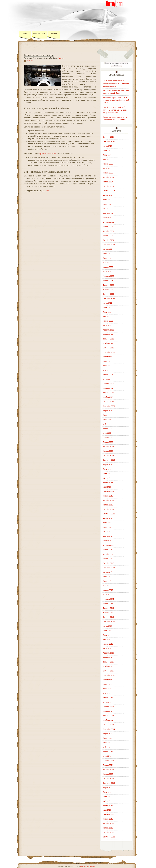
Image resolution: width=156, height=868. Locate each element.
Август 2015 (107, 680)
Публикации (39, 34)
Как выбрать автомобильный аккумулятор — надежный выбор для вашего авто (116, 83)
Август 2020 (107, 411)
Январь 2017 (108, 604)
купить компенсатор (47, 154)
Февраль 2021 (108, 384)
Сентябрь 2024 (109, 191)
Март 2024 (107, 218)
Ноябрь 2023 (108, 236)
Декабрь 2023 (108, 231)
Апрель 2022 (108, 321)
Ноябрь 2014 (108, 720)
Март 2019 (107, 487)
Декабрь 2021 (108, 339)
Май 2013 (106, 801)
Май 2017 (106, 586)
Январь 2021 (108, 388)
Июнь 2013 (107, 796)
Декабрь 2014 (108, 716)
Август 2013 (107, 787)
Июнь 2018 (107, 527)
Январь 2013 (108, 819)
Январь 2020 (108, 442)
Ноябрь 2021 (108, 343)
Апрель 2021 (108, 375)
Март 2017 (107, 595)
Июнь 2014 (107, 743)
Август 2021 (107, 357)
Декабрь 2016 (108, 608)
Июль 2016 (107, 630)
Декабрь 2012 (108, 823)
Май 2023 (106, 263)
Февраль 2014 (108, 761)
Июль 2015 (107, 684)
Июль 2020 (107, 415)
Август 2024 (107, 195)
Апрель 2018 (108, 536)
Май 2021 (106, 370)
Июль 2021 (107, 361)
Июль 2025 (107, 150)
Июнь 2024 (107, 204)
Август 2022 (107, 303)
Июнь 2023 (107, 258)
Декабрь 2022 (108, 285)
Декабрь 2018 (108, 500)
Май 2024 (106, 209)
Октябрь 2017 (108, 563)
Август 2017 (107, 572)
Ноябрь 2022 (108, 289)
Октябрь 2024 (108, 186)
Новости (61, 58)
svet (47, 191)
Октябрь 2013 (108, 779)
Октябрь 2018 (108, 509)
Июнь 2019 (107, 473)
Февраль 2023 (108, 276)
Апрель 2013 (108, 805)
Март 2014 (107, 756)
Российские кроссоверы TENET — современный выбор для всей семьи (116, 100)
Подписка (30, 61)
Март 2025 (107, 168)
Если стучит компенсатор (39, 55)
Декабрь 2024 (108, 177)
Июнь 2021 (107, 366)
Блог (25, 34)
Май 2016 (106, 639)
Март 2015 (107, 702)
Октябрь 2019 (108, 455)
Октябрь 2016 (108, 617)
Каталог (54, 34)
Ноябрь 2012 (108, 828)
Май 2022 (106, 316)
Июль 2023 (107, 254)
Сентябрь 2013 (109, 783)
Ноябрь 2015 (108, 666)
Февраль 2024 (108, 222)
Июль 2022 (107, 307)
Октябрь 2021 (108, 348)
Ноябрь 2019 (108, 451)
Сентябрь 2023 (109, 245)
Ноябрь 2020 (108, 397)
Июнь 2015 (107, 689)
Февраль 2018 (108, 545)
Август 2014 (107, 734)
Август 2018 (107, 518)
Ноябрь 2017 (108, 559)
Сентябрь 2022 (109, 298)
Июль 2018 (107, 523)
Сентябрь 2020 (109, 406)
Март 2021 (107, 379)
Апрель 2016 (108, 644)
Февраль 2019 (108, 491)
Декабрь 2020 (108, 393)
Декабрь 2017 (108, 554)
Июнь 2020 (107, 420)
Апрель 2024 (108, 213)
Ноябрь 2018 (108, 505)
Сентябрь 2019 (109, 460)
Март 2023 (107, 272)
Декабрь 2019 (108, 447)
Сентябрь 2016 (109, 621)
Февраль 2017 (108, 599)
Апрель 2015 (108, 698)
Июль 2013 (107, 792)
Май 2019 (106, 478)
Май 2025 (106, 159)
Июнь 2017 (107, 581)
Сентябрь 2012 (109, 837)
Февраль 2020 (108, 438)
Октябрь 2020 (108, 402)
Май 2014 (106, 747)
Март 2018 (107, 541)
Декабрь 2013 (108, 770)
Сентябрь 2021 (109, 352)
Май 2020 (106, 424)
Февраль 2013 (108, 814)
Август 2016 (107, 626)
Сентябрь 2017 (109, 568)
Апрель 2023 (108, 267)
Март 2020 (107, 433)
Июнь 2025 (107, 155)
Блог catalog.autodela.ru (88, 867)
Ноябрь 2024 (108, 182)
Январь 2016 (108, 657)
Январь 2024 (108, 227)
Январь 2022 (108, 334)
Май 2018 (106, 532)
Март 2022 (107, 325)
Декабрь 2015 (108, 662)
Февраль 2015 (108, 707)
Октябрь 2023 (108, 240)
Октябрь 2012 (108, 832)
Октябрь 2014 (108, 725)
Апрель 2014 (108, 752)
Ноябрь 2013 (108, 774)
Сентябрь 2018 (109, 514)
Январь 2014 (108, 765)
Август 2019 (107, 464)
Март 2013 (107, 810)
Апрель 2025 (108, 164)
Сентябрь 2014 (109, 729)
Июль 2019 (107, 469)
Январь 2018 (108, 550)
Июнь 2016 (107, 635)
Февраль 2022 (108, 330)
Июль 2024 (107, 200)
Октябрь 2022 (108, 294)
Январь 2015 (108, 711)
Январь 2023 (108, 281)
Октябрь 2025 (108, 137)
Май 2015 (106, 693)
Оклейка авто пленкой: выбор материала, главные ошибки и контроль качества (115, 110)
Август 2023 (107, 249)
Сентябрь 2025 (109, 141)
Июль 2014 (107, 738)
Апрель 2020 (108, 429)
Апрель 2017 (108, 590)
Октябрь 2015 (108, 671)
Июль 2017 (107, 577)
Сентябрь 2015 (109, 675)
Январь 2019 (108, 496)
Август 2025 (107, 146)
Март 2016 (107, 648)
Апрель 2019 (108, 482)
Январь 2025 (108, 173)
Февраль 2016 (108, 653)
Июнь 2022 (107, 312)
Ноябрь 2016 (108, 613)
